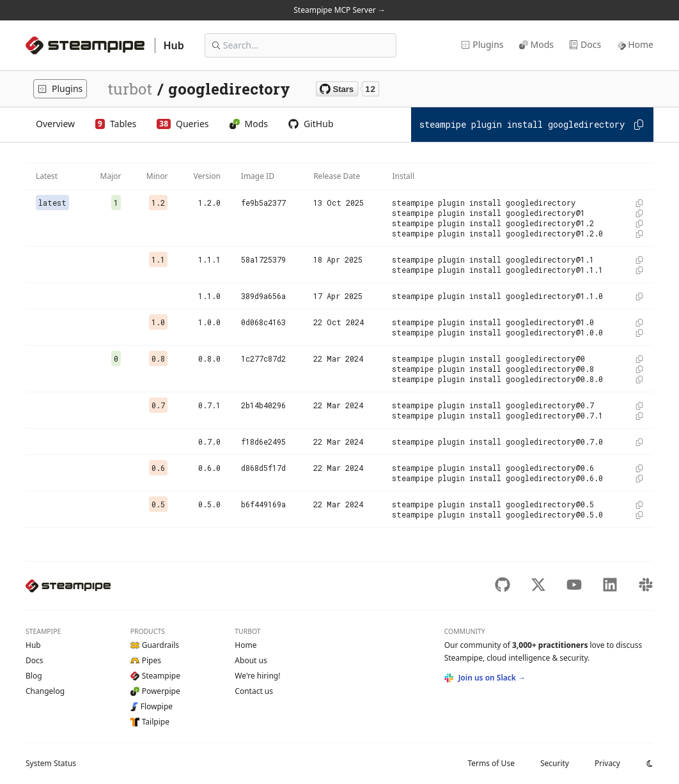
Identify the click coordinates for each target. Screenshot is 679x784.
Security (555, 763)
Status (51, 763)
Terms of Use (491, 763)
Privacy (607, 763)
